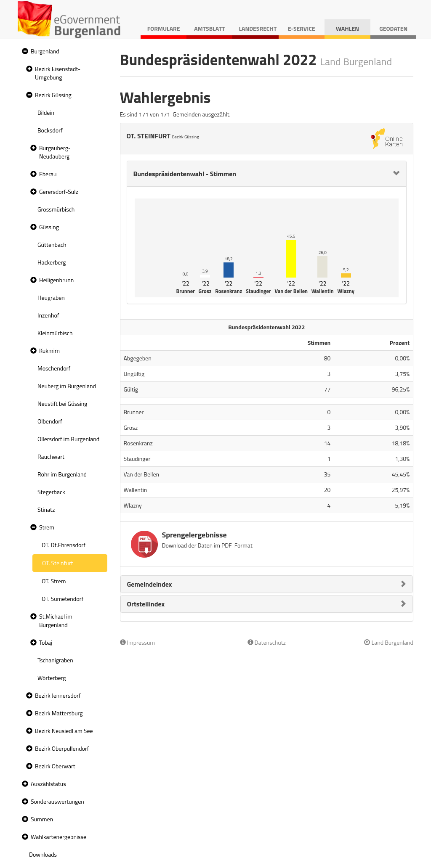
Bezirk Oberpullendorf (62, 748)
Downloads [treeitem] (43, 854)
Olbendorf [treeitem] (50, 421)
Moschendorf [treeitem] (54, 368)
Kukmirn (49, 351)
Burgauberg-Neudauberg (55, 152)
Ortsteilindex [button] (146, 604)
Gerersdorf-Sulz (59, 192)
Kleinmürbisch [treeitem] (55, 333)
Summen (42, 819)
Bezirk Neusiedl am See (64, 731)
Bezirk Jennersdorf (58, 695)
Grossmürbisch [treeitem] (56, 209)
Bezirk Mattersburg (59, 713)
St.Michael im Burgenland (56, 621)
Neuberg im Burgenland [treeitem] (67, 386)
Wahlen (347, 28)
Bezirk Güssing (53, 95)
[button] (24, 52)
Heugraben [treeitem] (51, 298)
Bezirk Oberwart (55, 766)
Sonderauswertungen (57, 801)
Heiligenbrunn (56, 280)
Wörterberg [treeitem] (52, 678)
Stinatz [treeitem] (46, 509)
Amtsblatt (209, 28)
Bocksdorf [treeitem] (50, 130)
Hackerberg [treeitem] (52, 262)
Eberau (48, 174)
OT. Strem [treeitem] (54, 581)
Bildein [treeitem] (46, 112)
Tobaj (46, 642)
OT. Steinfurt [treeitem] (57, 563)
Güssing (49, 227)
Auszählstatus (48, 784)
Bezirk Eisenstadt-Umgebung (58, 73)
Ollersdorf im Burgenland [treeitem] (68, 439)
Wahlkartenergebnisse (59, 837)
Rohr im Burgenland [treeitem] (62, 474)
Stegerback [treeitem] (51, 492)
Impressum (138, 642)
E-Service (302, 28)
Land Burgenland (389, 642)
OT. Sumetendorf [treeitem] (63, 599)
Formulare (164, 28)
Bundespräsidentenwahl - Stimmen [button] (185, 174)
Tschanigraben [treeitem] (55, 660)
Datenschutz (267, 642)
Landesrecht (258, 28)
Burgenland (45, 51)
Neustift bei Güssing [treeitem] (62, 404)
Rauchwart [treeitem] (51, 456)
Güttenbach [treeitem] (52, 245)
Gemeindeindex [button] (150, 584)
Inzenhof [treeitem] (48, 315)
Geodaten (393, 28)
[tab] (267, 174)
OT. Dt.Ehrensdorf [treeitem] (64, 545)
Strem (47, 527)
